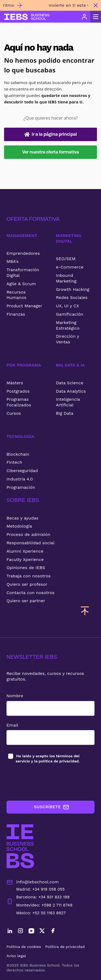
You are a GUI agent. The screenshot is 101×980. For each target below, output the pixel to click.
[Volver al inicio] (27, 17)
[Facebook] (53, 932)
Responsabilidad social (30, 543)
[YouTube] (31, 932)
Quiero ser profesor (27, 584)
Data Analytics (71, 391)
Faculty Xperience (25, 559)
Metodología (19, 526)
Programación (21, 487)
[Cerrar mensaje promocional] (96, 5)
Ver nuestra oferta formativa (50, 152)
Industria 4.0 (20, 479)
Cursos (14, 413)
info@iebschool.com (33, 882)
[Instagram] (20, 932)
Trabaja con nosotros (29, 576)
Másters (15, 383)
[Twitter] (42, 932)
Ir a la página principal (50, 134)
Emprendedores (23, 253)
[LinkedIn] (10, 932)
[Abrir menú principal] (96, 17)
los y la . (48, 758)
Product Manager (24, 306)
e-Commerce (70, 267)
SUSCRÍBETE (52, 807)
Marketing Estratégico (68, 325)
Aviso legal (16, 956)
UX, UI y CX (68, 306)
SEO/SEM (66, 259)
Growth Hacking (73, 289)
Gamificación (70, 314)
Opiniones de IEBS (26, 568)
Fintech (14, 462)
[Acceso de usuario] (84, 17)
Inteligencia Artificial (68, 402)
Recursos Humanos (16, 295)
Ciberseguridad (22, 471)
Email (12, 725)
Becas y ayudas (22, 518)
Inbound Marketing (66, 278)
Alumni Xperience (25, 551)
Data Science (70, 383)
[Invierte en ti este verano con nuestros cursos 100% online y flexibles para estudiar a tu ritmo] (45, 8)
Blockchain (18, 454)
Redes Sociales (72, 297)
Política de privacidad (65, 947)
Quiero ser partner (26, 601)
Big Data (65, 413)
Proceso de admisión (28, 534)
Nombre (15, 696)
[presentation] (47, 782)
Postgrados (18, 391)
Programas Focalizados (19, 402)
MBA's (13, 261)
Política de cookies (24, 947)
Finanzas (16, 314)
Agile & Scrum (21, 284)
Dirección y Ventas (68, 339)
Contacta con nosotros (30, 593)
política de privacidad (59, 761)
